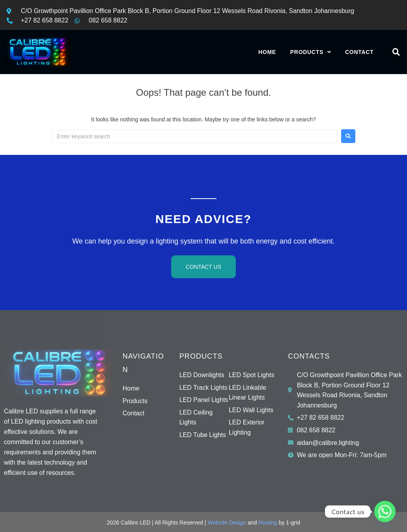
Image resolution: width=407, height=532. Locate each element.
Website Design (227, 523)
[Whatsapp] (385, 512)
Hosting (268, 523)
